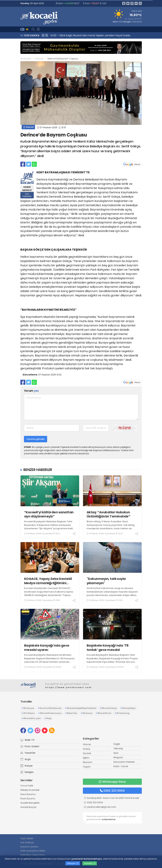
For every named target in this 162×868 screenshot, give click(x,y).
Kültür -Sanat (121, 766)
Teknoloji (118, 748)
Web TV (28, 740)
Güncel (39, 59)
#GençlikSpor (128, 708)
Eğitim (86, 758)
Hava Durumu (28, 794)
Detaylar (73, 863)
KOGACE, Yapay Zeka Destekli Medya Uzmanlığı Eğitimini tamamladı (48, 581)
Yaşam (87, 767)
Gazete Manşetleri (30, 803)
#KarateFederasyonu (50, 713)
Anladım (90, 863)
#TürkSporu (28, 713)
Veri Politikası (27, 843)
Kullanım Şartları (29, 847)
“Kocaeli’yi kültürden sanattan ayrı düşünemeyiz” (49, 514)
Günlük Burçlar (28, 807)
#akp (48, 718)
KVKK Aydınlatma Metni (33, 851)
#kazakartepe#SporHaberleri (81, 708)
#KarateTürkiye (108, 708)
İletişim (27, 772)
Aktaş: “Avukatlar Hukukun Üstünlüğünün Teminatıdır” (109, 514)
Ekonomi (88, 762)
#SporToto (71, 713)
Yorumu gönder (36, 439)
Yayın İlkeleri (27, 838)
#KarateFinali (104, 713)
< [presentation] (43, 35)
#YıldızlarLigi (122, 713)
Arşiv (26, 759)
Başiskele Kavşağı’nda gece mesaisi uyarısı (47, 648)
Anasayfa (26, 59)
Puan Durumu (28, 799)
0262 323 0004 (112, 791)
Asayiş (86, 749)
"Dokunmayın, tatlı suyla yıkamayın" (106, 581)
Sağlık (117, 744)
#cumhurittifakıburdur (50, 708)
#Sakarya (86, 713)
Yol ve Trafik (27, 786)
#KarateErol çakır (31, 718)
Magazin (118, 757)
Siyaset (87, 753)
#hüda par (28, 708)
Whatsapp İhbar (112, 782)
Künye (26, 766)
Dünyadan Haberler (124, 762)
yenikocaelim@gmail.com (102, 807)
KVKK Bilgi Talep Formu (33, 855)
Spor (116, 753)
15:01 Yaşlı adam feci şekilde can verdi (75, 35)
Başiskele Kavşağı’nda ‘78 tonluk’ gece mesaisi (108, 648)
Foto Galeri (30, 746)
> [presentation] (47, 35)
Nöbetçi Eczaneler (30, 790)
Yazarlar (28, 753)
